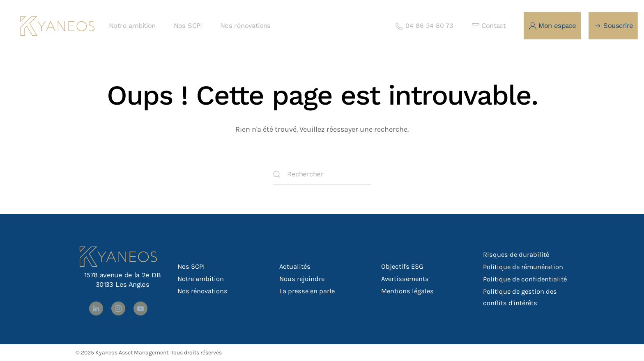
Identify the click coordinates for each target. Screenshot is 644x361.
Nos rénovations (245, 26)
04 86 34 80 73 (424, 26)
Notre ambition (132, 26)
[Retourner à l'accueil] (57, 26)
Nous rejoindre (302, 279)
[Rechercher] (322, 174)
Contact (489, 26)
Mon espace (552, 26)
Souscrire (613, 26)
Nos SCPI (188, 26)
